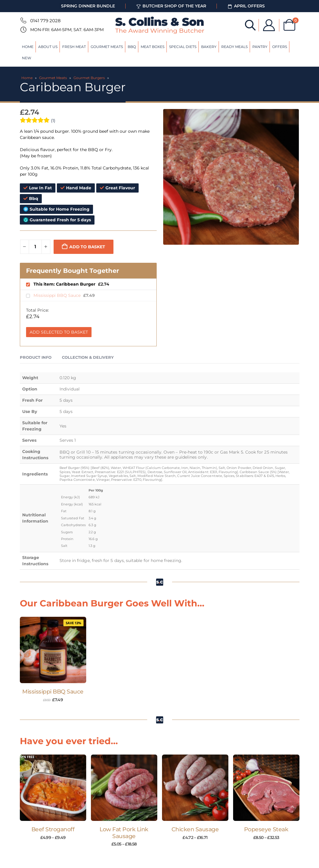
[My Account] (269, 25)
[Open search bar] (250, 25)
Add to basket (87, 247)
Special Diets (183, 47)
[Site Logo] (160, 25)
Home (28, 47)
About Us (48, 47)
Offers (280, 47)
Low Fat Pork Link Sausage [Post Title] (124, 833)
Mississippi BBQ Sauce (58, 295)
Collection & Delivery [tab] (88, 357)
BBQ (132, 47)
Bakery (209, 47)
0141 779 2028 (45, 21)
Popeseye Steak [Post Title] (266, 829)
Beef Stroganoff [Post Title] (53, 829)
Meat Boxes (153, 47)
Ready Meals (234, 47)
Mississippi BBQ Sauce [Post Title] (53, 692)
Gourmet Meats (107, 47)
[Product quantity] (35, 247)
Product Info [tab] (36, 357)
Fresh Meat (74, 47)
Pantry (260, 47)
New (27, 58)
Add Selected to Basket (59, 332)
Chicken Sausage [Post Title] (195, 829)
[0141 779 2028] (23, 20)
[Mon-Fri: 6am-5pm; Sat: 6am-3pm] (23, 30)
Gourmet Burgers (89, 78)
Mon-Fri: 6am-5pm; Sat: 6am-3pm (67, 30)
